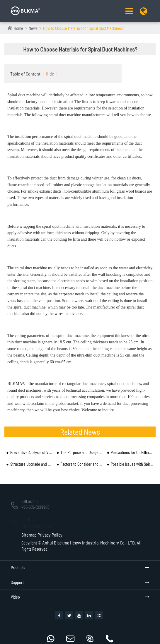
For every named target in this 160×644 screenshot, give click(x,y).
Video (15, 597)
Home (18, 28)
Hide (50, 74)
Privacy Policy (50, 535)
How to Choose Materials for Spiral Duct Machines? (83, 28)
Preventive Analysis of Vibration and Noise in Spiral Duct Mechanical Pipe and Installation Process (32, 452)
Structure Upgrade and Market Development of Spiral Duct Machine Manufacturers (32, 464)
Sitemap (29, 535)
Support (17, 582)
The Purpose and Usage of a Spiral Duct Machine (82, 452)
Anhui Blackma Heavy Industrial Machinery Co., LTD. (89, 543)
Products (18, 568)
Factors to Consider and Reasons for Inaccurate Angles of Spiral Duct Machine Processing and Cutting (82, 464)
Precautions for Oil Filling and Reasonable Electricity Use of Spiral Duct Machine (132, 452)
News (33, 28)
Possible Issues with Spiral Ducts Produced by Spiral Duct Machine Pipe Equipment (132, 464)
